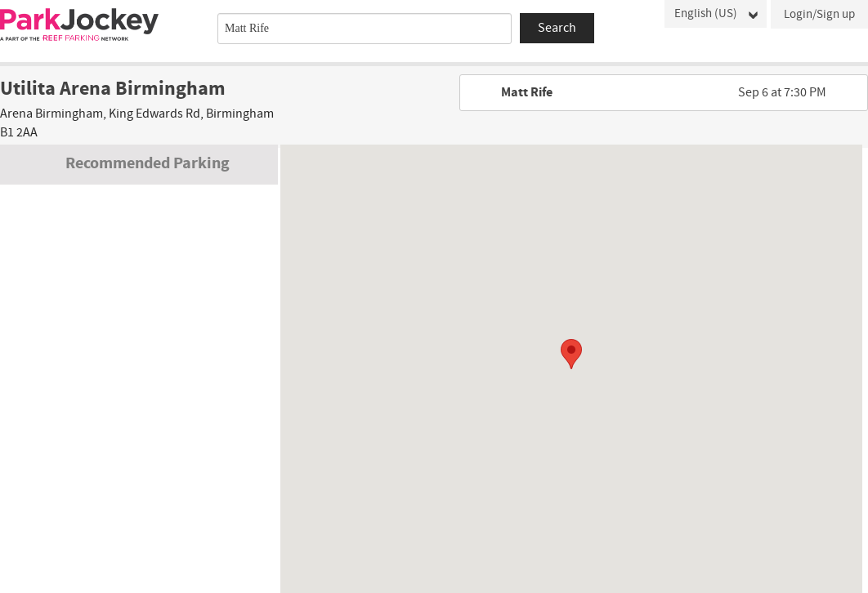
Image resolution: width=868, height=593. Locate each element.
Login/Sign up (819, 14)
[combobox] (365, 29)
